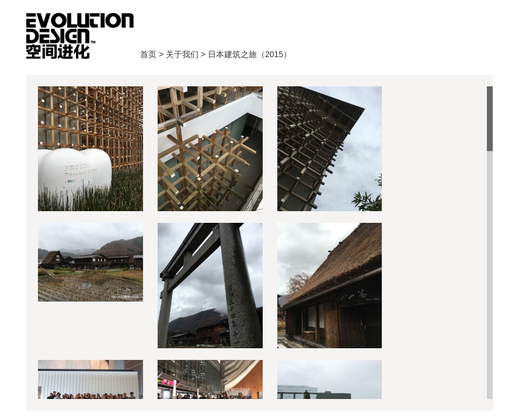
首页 (80, 36)
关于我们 (182, 54)
